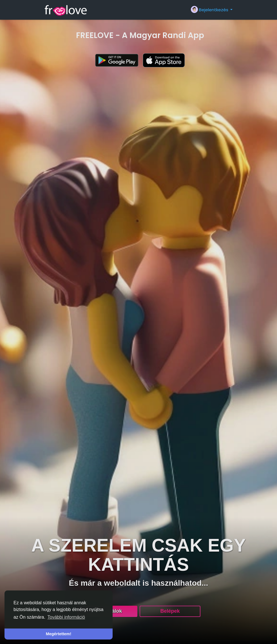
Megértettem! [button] (59, 634)
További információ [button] (66, 617)
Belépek (170, 611)
